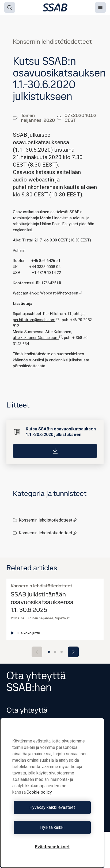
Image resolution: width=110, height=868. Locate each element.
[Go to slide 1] (49, 652)
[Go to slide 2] (55, 652)
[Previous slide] (37, 652)
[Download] (55, 451)
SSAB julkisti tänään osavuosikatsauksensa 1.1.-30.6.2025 (42, 602)
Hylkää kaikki (52, 827)
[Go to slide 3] (62, 652)
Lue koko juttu (25, 633)
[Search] (10, 7)
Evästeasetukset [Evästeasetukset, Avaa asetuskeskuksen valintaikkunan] (52, 847)
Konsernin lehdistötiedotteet (48, 520)
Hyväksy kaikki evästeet (52, 807)
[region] (52, 793)
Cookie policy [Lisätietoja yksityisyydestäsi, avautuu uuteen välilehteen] (39, 792)
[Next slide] (73, 652)
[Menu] (100, 7)
